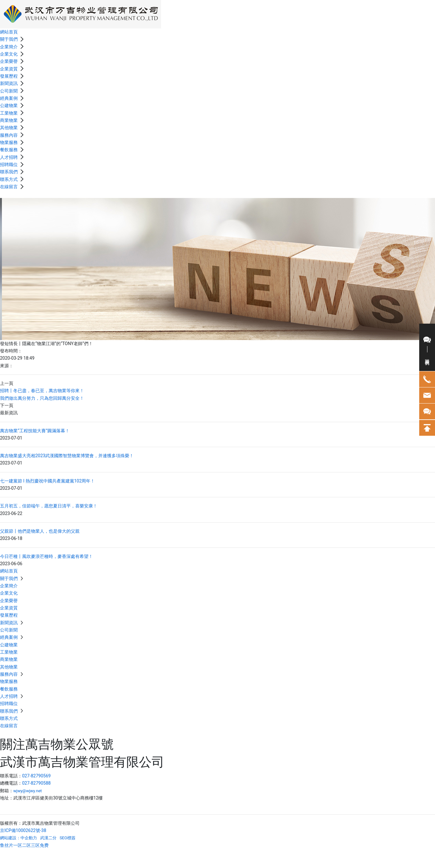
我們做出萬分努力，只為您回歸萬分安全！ (42, 398)
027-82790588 (36, 783)
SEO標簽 (68, 838)
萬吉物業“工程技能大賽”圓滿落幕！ (35, 431)
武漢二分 (48, 838)
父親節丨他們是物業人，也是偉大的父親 (40, 531)
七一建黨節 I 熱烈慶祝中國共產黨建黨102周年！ (47, 481)
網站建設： (10, 838)
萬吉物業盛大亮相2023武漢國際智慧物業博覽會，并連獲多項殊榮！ (67, 456)
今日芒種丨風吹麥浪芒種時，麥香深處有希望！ (46, 556)
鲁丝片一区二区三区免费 (24, 845)
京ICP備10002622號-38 (23, 830)
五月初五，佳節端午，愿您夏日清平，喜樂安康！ (49, 506)
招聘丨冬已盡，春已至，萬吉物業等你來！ (42, 391)
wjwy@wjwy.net (27, 791)
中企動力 (29, 838)
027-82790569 (36, 776)
